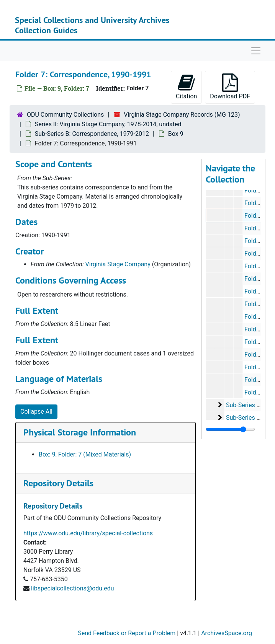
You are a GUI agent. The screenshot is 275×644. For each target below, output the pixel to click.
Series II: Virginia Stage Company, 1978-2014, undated (108, 124)
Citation (186, 87)
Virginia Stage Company (118, 264)
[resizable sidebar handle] (230, 429)
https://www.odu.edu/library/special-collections (88, 533)
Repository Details (58, 483)
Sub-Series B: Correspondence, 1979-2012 (92, 134)
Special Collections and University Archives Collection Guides (92, 25)
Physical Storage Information (80, 432)
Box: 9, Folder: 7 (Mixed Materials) (85, 454)
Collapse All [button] (36, 412)
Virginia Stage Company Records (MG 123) (182, 115)
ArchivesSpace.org (227, 633)
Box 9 (176, 134)
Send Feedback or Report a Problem (127, 633)
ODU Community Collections (65, 115)
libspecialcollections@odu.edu (73, 588)
